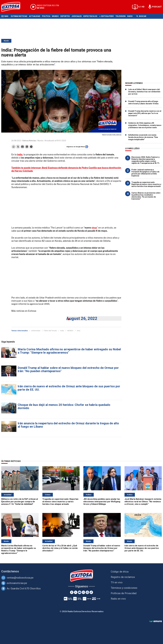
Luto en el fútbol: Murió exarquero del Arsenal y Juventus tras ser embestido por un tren (144, 92)
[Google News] (87, 592)
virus (94, 228)
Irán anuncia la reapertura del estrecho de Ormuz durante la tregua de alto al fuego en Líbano (68, 425)
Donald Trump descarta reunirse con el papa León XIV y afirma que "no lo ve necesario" (145, 113)
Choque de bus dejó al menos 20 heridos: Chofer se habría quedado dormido (64, 406)
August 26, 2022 (82, 318)
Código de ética (120, 572)
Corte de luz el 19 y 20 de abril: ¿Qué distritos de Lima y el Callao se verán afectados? (60, 548)
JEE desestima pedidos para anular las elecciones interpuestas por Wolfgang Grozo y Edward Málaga (102, 502)
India (62, 331)
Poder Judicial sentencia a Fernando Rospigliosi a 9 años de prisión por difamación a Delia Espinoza (145, 173)
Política (46, 16)
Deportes (65, 16)
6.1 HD (141, 7)
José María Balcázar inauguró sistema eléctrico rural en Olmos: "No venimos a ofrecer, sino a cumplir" (143, 502)
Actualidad (35, 16)
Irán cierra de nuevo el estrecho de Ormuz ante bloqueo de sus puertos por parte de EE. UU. (69, 388)
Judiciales (77, 16)
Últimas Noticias (19, 16)
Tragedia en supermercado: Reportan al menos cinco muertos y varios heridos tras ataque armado (146, 184)
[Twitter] (76, 592)
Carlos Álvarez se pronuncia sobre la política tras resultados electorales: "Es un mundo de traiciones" (146, 196)
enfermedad (36, 331)
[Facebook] (72, 592)
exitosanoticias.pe (17, 583)
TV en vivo (117, 582)
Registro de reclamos (123, 577)
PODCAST (157, 7)
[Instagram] (83, 592)
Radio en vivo (118, 599)
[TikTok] (91, 592)
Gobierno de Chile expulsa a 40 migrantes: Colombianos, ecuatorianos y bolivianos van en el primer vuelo (145, 125)
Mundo (55, 16)
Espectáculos (90, 16)
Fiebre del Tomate (50, 331)
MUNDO (70, 331)
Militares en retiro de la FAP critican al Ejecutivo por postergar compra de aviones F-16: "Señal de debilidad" (20, 502)
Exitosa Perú (107, 16)
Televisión (120, 16)
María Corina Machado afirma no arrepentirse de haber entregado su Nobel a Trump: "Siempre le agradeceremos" (69, 351)
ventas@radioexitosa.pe (20, 578)
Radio (130, 16)
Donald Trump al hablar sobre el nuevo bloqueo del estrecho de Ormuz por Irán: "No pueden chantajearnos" (68, 369)
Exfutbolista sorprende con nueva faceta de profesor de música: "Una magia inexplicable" (143, 137)
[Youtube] (80, 592)
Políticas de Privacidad (124, 593)
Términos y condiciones (124, 588)
